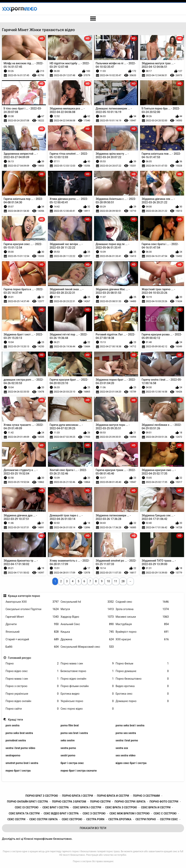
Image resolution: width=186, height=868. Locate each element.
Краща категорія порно (24, 596)
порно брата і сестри (77, 796)
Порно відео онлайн (87, 679)
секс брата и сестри (156, 807)
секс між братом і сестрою (130, 813)
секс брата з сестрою (121, 807)
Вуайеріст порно (142, 632)
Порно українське (32, 694)
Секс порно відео (87, 709)
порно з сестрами (146, 796)
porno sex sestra (126, 733)
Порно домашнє (142, 671)
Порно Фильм (142, 664)
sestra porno (68, 748)
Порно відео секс (32, 671)
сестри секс (169, 819)
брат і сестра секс (72, 763)
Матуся (87, 609)
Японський (32, 632)
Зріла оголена (142, 609)
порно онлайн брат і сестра (27, 802)
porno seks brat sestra (19, 733)
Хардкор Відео (87, 617)
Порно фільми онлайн (87, 686)
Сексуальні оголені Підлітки (32, 609)
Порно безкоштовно (142, 679)
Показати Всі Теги (93, 828)
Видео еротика (142, 686)
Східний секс (142, 602)
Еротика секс (142, 694)
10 (108, 581)
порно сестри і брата (130, 802)
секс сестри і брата (44, 819)
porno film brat (70, 725)
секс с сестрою (165, 813)
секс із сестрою (27, 807)
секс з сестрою (94, 813)
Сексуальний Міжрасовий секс (87, 647)
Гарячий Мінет (32, 617)
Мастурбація (142, 624)
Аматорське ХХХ (32, 602)
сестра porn (95, 819)
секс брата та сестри (24, 813)
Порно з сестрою (32, 686)
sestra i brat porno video (20, 748)
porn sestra (12, 725)
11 (116, 581)
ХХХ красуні (142, 639)
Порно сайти (32, 709)
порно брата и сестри (113, 796)
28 (123, 581)
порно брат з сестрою (42, 796)
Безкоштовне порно (87, 671)
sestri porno (68, 755)
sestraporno (13, 755)
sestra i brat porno (127, 740)
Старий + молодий (32, 639)
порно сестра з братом (69, 802)
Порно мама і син (87, 664)
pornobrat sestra (16, 740)
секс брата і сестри (87, 807)
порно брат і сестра (18, 771)
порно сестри (100, 802)
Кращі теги (15, 720)
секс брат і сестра (56, 807)
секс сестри (16, 819)
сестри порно (146, 819)
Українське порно (87, 701)
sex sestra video (126, 755)
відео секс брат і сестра (131, 763)
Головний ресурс (20, 658)
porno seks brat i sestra (130, 725)
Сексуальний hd (87, 602)
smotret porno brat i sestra (22, 763)
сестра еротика (120, 819)
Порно (32, 664)
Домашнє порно (142, 701)
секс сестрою (72, 819)
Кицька (87, 632)
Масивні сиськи (142, 617)
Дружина (87, 639)
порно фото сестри (164, 802)
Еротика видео (87, 694)
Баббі (32, 647)
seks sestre (68, 740)
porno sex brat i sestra (74, 733)
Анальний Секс (87, 624)
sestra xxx (122, 748)
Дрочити (32, 624)
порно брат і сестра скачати (79, 771)
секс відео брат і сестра (61, 813)
